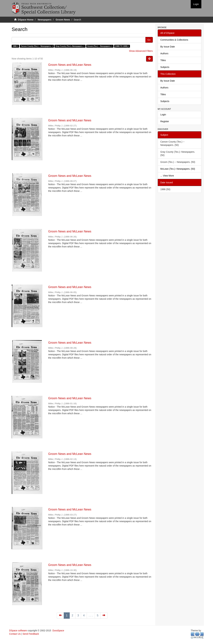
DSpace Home (26, 20)
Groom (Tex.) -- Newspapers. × (100, 46)
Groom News (63, 20)
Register (165, 121)
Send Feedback (31, 634)
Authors (164, 53)
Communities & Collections (174, 40)
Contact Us (15, 634)
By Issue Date (168, 47)
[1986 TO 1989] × (122, 46)
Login (163, 115)
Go (149, 40)
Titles (163, 60)
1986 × (15, 46)
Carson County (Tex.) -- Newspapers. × (37, 46)
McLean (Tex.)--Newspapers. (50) (178, 169)
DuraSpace (58, 631)
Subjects (165, 67)
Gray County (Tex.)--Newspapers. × (70, 46)
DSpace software (18, 631)
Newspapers (45, 20)
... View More (167, 176)
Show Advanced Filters (141, 51)
